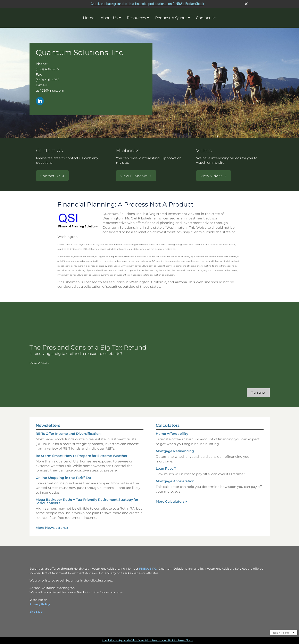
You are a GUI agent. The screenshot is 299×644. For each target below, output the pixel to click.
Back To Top (284, 633)
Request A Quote (171, 18)
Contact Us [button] (50, 176)
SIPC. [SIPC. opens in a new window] (153, 569)
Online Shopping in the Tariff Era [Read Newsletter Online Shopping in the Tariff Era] (63, 478)
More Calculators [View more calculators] (171, 501)
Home (89, 18)
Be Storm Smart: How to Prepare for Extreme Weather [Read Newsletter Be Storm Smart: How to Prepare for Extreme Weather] (82, 456)
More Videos (40, 363)
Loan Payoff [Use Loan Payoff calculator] (166, 469)
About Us (109, 18)
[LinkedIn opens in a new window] (40, 101)
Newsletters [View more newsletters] (48, 425)
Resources (136, 18)
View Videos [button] (211, 176)
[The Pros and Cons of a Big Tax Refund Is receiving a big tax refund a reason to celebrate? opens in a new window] (88, 350)
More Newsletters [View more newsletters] (52, 528)
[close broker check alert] (246, 4)
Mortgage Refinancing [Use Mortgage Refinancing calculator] (175, 451)
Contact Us (206, 18)
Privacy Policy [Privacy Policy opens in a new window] (40, 604)
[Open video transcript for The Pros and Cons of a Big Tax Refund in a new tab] (258, 393)
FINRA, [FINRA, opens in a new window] (144, 569)
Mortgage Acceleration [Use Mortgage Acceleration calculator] (175, 481)
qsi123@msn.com (50, 90)
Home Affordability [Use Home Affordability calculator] (172, 434)
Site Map (36, 612)
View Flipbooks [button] (134, 176)
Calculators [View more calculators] (168, 425)
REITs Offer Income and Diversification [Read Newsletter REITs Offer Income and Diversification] (68, 434)
